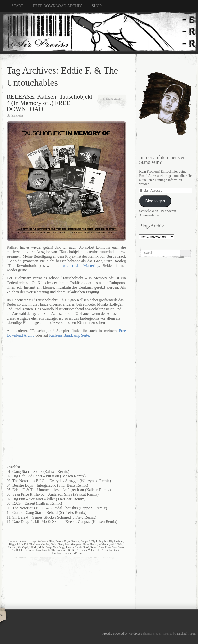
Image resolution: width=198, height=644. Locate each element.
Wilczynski (94, 550)
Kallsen (12, 547)
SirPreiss (18, 116)
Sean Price (105, 547)
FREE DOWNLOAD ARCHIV (57, 6)
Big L (95, 541)
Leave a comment (18, 541)
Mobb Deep (45, 547)
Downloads (57, 553)
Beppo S (85, 541)
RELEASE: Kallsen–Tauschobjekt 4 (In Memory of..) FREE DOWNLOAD (49, 103)
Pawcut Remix (74, 547)
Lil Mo (33, 547)
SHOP (97, 6)
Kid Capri (23, 547)
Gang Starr (64, 544)
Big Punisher (116, 541)
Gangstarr (76, 544)
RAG (86, 547)
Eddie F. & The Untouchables (33, 544)
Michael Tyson (186, 634)
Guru (86, 544)
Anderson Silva (46, 541)
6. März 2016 (112, 99)
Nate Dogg (59, 547)
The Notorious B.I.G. (63, 550)
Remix (94, 547)
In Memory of (106, 544)
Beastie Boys (63, 541)
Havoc (94, 544)
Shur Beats (118, 547)
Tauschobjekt (43, 550)
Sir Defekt (18, 550)
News (67, 553)
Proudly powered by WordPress (122, 634)
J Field (119, 544)
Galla (54, 544)
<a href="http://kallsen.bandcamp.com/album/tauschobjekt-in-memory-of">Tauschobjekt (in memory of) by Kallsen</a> (67, 399)
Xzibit (105, 550)
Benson (75, 541)
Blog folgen (155, 201)
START (17, 6)
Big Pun (103, 541)
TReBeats (81, 550)
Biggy (13, 544)
